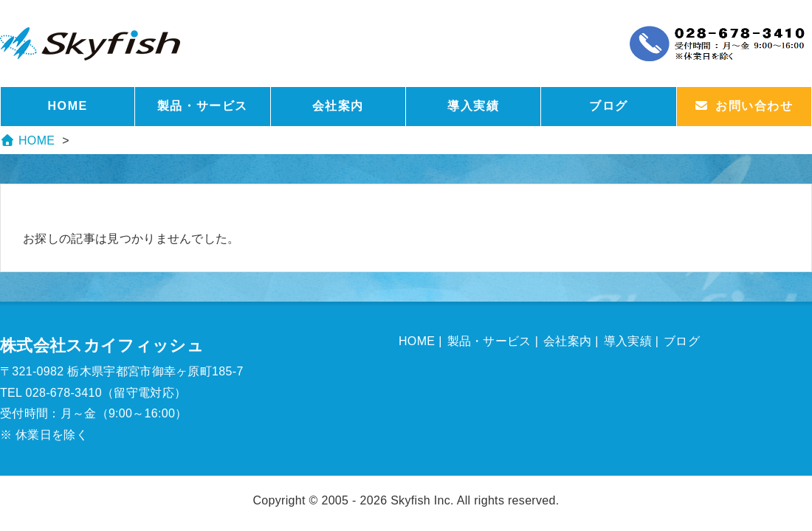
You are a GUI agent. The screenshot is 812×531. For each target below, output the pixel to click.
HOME (67, 106)
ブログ (609, 106)
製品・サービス (203, 106)
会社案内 (338, 106)
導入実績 (473, 106)
